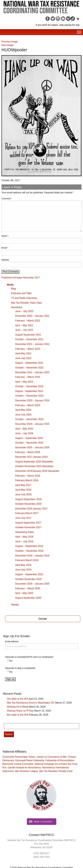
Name (5, 236)
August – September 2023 (29, 391)
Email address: (41, 645)
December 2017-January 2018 (31, 457)
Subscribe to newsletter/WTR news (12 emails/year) (29, 657)
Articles (15, 605)
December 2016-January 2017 (31, 509)
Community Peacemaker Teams (19, 757)
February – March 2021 (28, 321)
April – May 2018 (24, 537)
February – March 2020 (28, 588)
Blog (13, 289)
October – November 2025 (29, 443)
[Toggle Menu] (79, 32)
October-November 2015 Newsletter (34, 466)
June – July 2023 (24, 311)
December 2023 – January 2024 (32, 400)
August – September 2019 (29, 574)
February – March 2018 (28, 476)
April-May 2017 (23, 485)
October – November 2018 (29, 551)
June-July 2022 (23, 358)
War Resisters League (26, 771)
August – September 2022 (29, 363)
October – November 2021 (29, 339)
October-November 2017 (28, 527)
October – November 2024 (29, 419)
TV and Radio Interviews (24, 298)
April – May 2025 (24, 429)
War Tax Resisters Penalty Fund (56, 771)
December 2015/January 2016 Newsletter (37, 471)
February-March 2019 (27, 560)
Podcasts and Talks (21, 293)
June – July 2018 (24, 541)
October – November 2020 (29, 386)
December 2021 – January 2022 (32, 344)
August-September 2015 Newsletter (34, 462)
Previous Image (10, 42)
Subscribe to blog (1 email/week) (20, 668)
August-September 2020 (28, 598)
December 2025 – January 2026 (32, 447)
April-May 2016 (23, 490)
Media (10, 285)
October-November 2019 (28, 579)
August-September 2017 (28, 523)
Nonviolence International (55, 768)
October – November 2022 (29, 368)
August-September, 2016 (28, 499)
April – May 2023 (24, 382)
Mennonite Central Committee (18, 764)
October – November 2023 (29, 396)
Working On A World (18, 707)
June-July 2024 (23, 415)
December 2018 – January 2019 (32, 556)
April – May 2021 (24, 325)
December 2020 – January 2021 (32, 316)
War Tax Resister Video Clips (26, 303)
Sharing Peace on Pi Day (20, 711)
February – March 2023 (28, 377)
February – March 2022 (28, 349)
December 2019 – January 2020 (32, 584)
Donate (43, 619)
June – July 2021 (24, 330)
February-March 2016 (27, 480)
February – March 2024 (28, 405)
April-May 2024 (23, 410)
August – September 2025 (29, 438)
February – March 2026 (28, 452)
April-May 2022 (23, 353)
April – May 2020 (24, 593)
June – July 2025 (24, 433)
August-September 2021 (28, 335)
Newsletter (17, 307)
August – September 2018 (29, 546)
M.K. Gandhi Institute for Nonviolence (22, 768)
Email (5, 248)
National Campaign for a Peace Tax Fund (56, 764)
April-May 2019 (23, 565)
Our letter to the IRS (17, 699)
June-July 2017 (23, 518)
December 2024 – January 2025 (32, 424)
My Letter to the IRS (17, 715)
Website (5, 260)
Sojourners (8, 771)
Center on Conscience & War (52, 757)
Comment (7, 199)
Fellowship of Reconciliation (60, 760)
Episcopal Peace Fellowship (30, 760)
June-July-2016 (23, 494)
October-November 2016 (28, 504)
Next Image (7, 45)
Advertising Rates (25, 532)
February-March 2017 (27, 513)
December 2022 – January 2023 (32, 372)
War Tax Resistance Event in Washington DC (31, 703)
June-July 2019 (23, 570)
